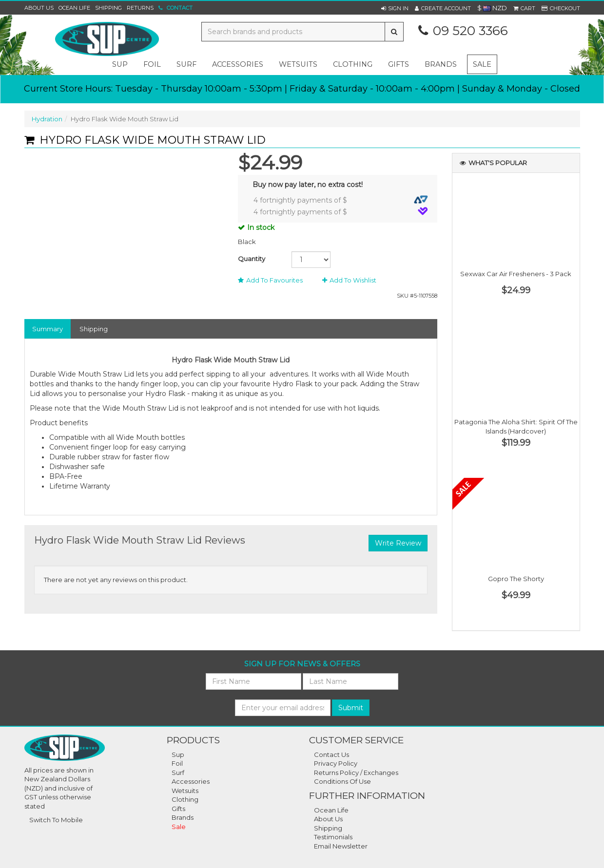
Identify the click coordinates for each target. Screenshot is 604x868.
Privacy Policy (336, 763)
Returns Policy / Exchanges (356, 773)
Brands (441, 64)
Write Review (398, 543)
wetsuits (298, 64)
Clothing (185, 799)
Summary (48, 329)
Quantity (252, 259)
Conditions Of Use (342, 781)
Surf (178, 773)
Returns (140, 8)
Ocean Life (74, 8)
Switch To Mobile (56, 820)
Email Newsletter (341, 846)
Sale (482, 64)
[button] (395, 8)
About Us (39, 8)
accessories (238, 64)
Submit (351, 708)
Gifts (178, 809)
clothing (353, 64)
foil (152, 64)
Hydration (47, 119)
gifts (399, 64)
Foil (177, 763)
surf (186, 64)
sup (120, 64)
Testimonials (333, 837)
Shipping (108, 8)
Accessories (191, 781)
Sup (178, 755)
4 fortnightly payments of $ (341, 200)
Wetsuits (185, 791)
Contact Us (331, 755)
